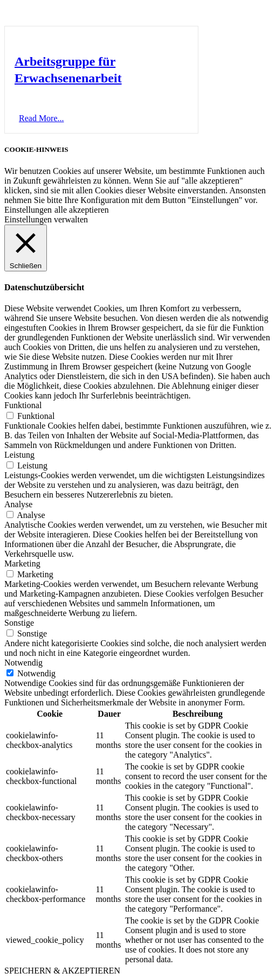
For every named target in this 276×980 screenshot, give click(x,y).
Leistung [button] (19, 455)
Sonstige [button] (19, 623)
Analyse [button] (18, 504)
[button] (42, 118)
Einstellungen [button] (28, 210)
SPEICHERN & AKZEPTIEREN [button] (62, 971)
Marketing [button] (22, 563)
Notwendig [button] (23, 663)
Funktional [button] (23, 405)
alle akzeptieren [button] (82, 210)
